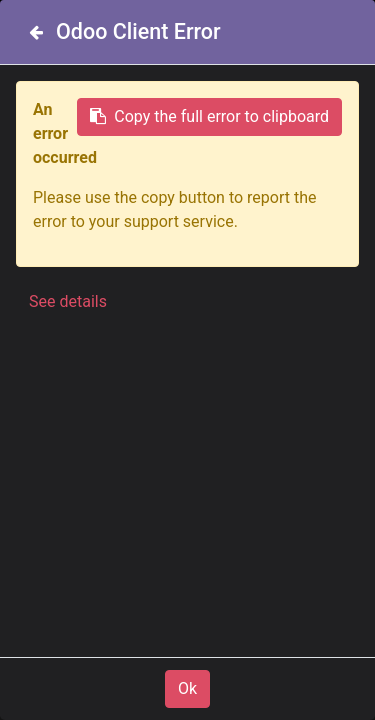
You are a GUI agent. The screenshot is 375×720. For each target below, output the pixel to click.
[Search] (339, 136)
